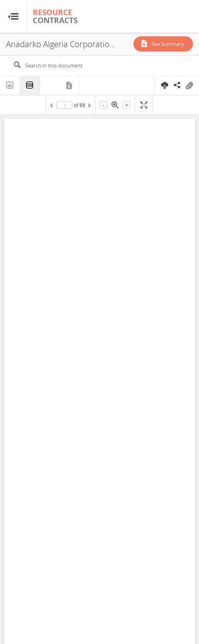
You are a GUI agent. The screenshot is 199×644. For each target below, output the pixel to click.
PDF (30, 86)
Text (10, 85)
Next (89, 107)
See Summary (168, 44)
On (189, 86)
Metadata (70, 85)
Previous (53, 107)
